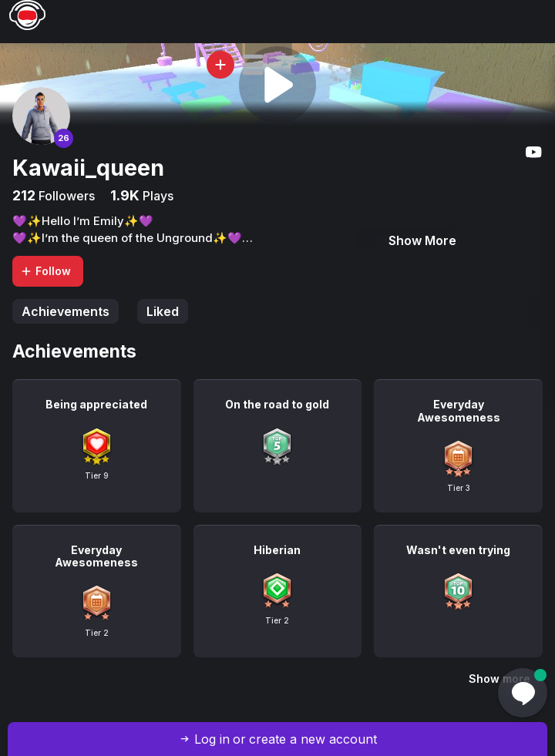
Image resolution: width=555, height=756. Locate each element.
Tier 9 (97, 475)
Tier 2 (97, 633)
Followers (65, 196)
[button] (253, 65)
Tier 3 (459, 488)
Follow (45, 271)
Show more (499, 679)
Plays (156, 196)
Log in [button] (212, 739)
